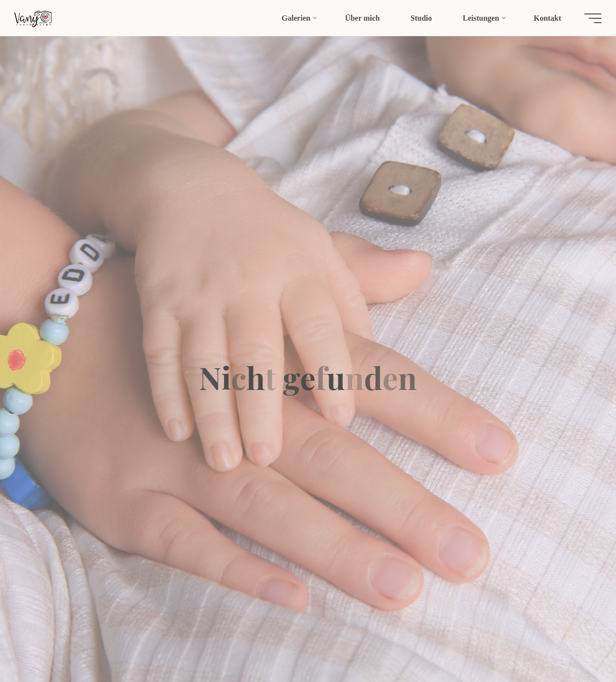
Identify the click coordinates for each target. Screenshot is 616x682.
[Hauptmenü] (588, 18)
